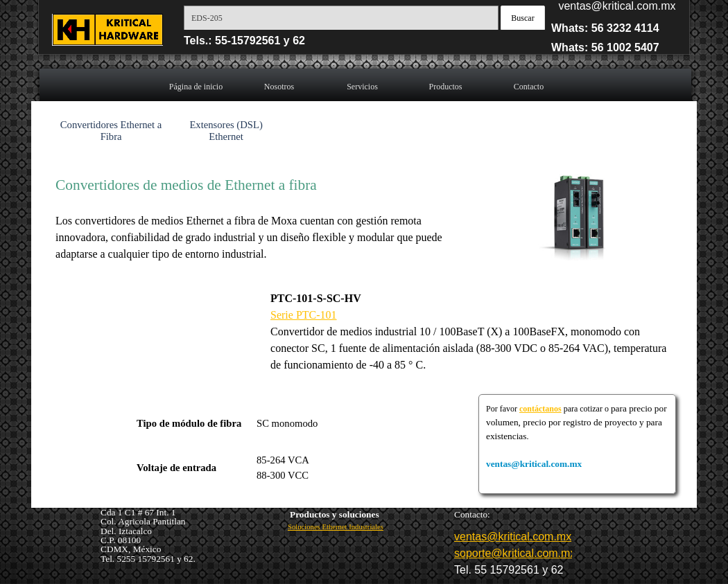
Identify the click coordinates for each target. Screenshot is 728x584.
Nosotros (279, 87)
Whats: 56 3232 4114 (605, 28)
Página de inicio (196, 87)
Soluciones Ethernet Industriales (336, 527)
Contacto (529, 87)
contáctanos (540, 409)
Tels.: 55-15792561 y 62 (244, 41)
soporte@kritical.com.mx (515, 553)
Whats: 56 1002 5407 (605, 47)
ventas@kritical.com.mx (617, 6)
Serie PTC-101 (304, 315)
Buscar (522, 18)
